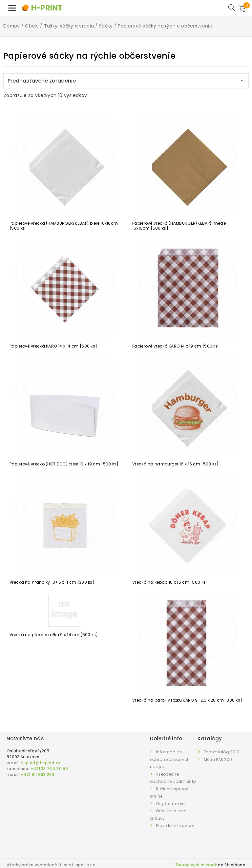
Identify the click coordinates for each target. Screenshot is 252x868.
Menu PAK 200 (218, 759)
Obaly (32, 26)
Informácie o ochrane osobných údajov (170, 759)
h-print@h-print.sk (41, 763)
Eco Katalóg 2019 (222, 752)
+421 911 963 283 (37, 774)
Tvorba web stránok (196, 865)
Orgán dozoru (170, 804)
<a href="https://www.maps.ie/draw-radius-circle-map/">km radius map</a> (78, 815)
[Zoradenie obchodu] (126, 81)
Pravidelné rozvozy (175, 826)
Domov (12, 26)
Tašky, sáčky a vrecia (69, 26)
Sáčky (106, 26)
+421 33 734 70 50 (49, 769)
